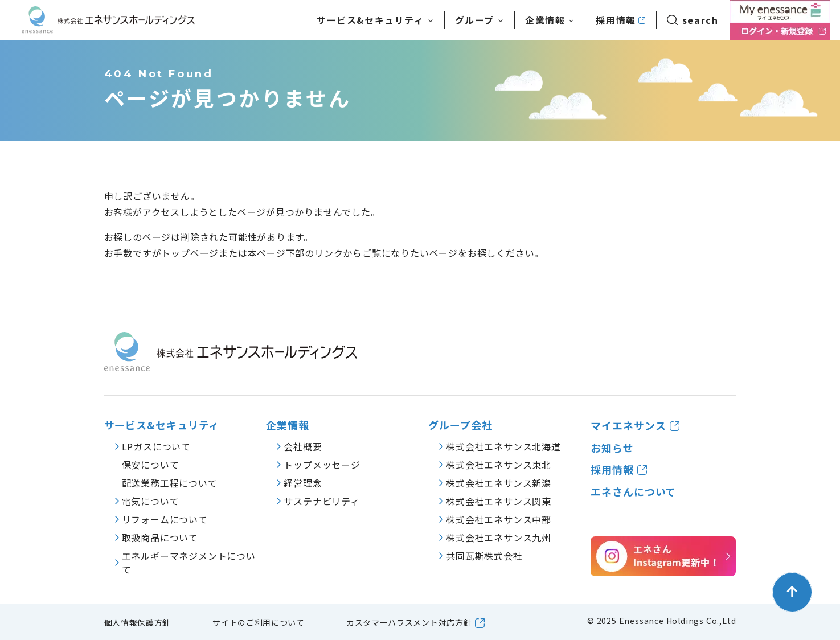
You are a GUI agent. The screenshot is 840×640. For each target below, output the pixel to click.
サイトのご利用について (259, 622)
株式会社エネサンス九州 (499, 538)
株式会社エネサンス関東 (499, 501)
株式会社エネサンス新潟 (499, 483)
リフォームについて (165, 519)
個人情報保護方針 (138, 622)
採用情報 (616, 20)
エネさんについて (633, 492)
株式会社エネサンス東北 (499, 465)
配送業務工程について (170, 483)
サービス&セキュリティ (162, 425)
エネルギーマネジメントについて (189, 563)
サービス (370, 20)
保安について (151, 465)
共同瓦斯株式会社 (484, 556)
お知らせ (612, 448)
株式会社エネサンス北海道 (503, 446)
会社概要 (303, 446)
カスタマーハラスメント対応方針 (409, 622)
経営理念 (303, 483)
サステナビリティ (321, 501)
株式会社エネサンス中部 (499, 519)
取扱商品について (160, 538)
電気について (151, 501)
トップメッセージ (322, 465)
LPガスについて (156, 446)
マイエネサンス (628, 426)
